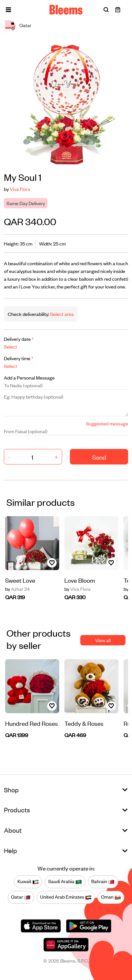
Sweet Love (20, 580)
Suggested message (107, 423)
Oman (111, 897)
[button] (8, 10)
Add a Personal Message (29, 377)
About (13, 830)
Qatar (21, 897)
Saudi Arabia (65, 881)
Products (17, 810)
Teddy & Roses (84, 723)
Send (99, 457)
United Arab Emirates (66, 897)
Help (11, 850)
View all (103, 640)
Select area (61, 314)
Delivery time (19, 358)
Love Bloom (80, 580)
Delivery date (19, 339)
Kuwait (28, 881)
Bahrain (103, 881)
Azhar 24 (17, 589)
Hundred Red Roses (32, 723)
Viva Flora (20, 189)
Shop (11, 790)
